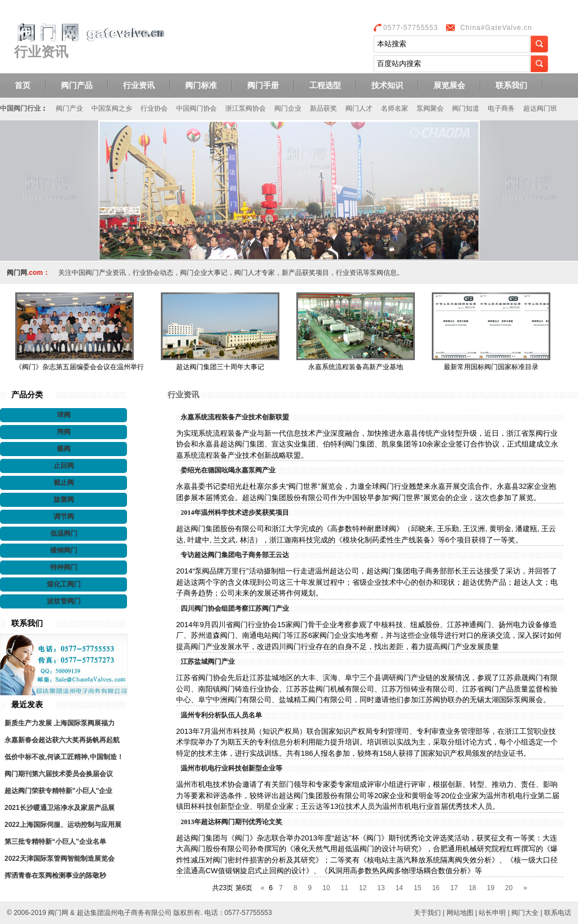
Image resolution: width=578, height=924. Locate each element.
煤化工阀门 (64, 584)
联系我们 (511, 85)
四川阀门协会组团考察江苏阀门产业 (235, 608)
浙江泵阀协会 (246, 108)
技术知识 (387, 85)
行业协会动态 (153, 273)
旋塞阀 (64, 500)
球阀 (64, 415)
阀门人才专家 (255, 273)
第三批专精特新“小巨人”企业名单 (55, 842)
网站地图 (460, 913)
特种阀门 (64, 567)
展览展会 (449, 85)
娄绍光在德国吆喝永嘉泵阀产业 (228, 470)
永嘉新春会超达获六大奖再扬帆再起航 (62, 740)
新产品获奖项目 (305, 273)
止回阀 (64, 466)
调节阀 (64, 516)
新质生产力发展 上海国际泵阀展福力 (60, 723)
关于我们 (427, 913)
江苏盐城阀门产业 (208, 662)
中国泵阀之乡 (112, 108)
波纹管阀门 (64, 601)
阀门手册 (263, 85)
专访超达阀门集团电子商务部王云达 (235, 555)
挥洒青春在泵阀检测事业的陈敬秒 (55, 875)
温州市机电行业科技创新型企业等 (231, 768)
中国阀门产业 (92, 273)
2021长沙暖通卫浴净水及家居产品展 (60, 808)
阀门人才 (359, 108)
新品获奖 (323, 108)
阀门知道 (466, 108)
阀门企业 (288, 108)
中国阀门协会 (196, 108)
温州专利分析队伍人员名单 (221, 715)
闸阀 (64, 432)
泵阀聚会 (430, 108)
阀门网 (17, 273)
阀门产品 (77, 85)
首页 (23, 85)
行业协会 (154, 108)
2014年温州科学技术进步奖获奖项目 (235, 513)
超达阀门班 (540, 108)
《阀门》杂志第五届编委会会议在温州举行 (80, 367)
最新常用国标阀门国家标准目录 (491, 367)
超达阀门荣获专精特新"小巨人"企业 (58, 791)
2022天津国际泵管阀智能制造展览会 (60, 859)
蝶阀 (64, 449)
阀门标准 (201, 85)
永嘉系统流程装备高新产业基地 (356, 367)
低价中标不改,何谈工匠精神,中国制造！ (64, 757)
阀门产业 (69, 108)
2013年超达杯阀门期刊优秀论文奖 (231, 822)
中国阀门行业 (20, 108)
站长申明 (492, 913)
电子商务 (501, 108)
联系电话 (558, 913)
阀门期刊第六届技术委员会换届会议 (59, 774)
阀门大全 (525, 913)
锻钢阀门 (64, 550)
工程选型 (325, 85)
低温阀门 (64, 533)
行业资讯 (139, 85)
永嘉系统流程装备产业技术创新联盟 (235, 417)
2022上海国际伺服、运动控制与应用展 (63, 825)
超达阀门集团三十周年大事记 (220, 367)
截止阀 (64, 483)
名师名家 (395, 108)
